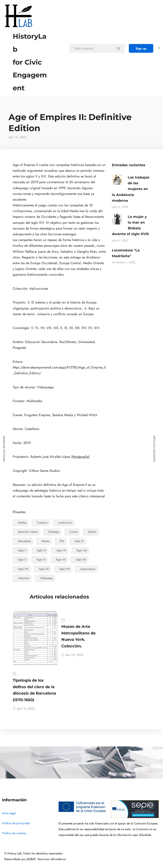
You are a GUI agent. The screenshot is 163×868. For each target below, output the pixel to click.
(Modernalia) (80, 457)
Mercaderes (24, 541)
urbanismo (24, 578)
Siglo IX (79, 541)
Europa (74, 532)
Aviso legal (9, 813)
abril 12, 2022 (24, 709)
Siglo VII (61, 550)
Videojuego (46, 578)
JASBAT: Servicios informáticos (46, 859)
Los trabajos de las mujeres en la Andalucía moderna (131, 189)
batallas (22, 523)
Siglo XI (41, 560)
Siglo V (22, 550)
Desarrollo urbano (28, 532)
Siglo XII (61, 560)
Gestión (92, 532)
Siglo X (22, 560)
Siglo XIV (23, 569)
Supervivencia (88, 569)
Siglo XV (44, 569)
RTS (62, 541)
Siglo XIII (81, 560)
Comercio (42, 523)
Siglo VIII (82, 550)
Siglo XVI (65, 569)
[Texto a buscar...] (119, 48)
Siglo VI (41, 550)
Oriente (45, 541)
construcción (65, 523)
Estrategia (54, 532)
